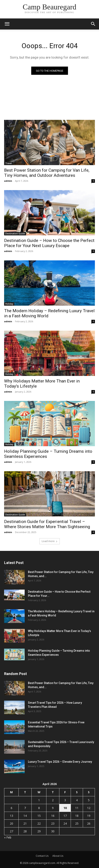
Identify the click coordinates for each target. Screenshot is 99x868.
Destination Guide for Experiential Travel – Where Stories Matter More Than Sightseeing (47, 524)
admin (8, 181)
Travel (9, 163)
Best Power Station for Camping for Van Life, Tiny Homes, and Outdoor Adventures (47, 173)
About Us (58, 856)
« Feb (8, 837)
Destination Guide (15, 234)
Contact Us (42, 856)
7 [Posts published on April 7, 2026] (25, 808)
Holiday (9, 304)
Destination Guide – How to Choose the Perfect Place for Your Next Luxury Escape (49, 243)
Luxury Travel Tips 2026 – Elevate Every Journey (60, 762)
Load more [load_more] (50, 541)
